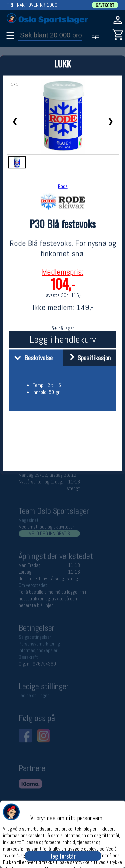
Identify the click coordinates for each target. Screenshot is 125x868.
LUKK (63, 64)
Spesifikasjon (87, 358)
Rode (63, 186)
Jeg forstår (63, 856)
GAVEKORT (105, 5)
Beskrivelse (32, 358)
